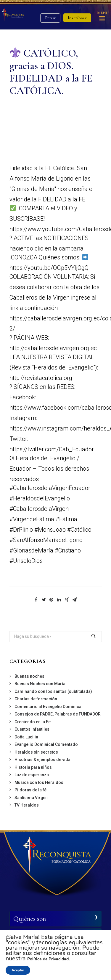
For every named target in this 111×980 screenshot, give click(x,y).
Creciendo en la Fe (33, 722)
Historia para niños (33, 767)
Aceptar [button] (18, 970)
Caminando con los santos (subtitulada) (53, 691)
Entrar (50, 18)
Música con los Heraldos (39, 782)
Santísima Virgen (31, 798)
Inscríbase (77, 18)
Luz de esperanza (32, 775)
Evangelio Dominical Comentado (46, 744)
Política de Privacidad (48, 959)
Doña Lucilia (26, 737)
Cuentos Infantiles (32, 729)
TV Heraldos (27, 805)
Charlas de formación (36, 699)
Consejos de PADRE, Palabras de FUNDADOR (58, 714)
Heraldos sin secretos (36, 752)
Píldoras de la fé (30, 790)
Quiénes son (30, 919)
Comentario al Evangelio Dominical (49, 707)
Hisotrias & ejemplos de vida (42, 760)
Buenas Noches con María (40, 684)
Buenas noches (29, 676)
